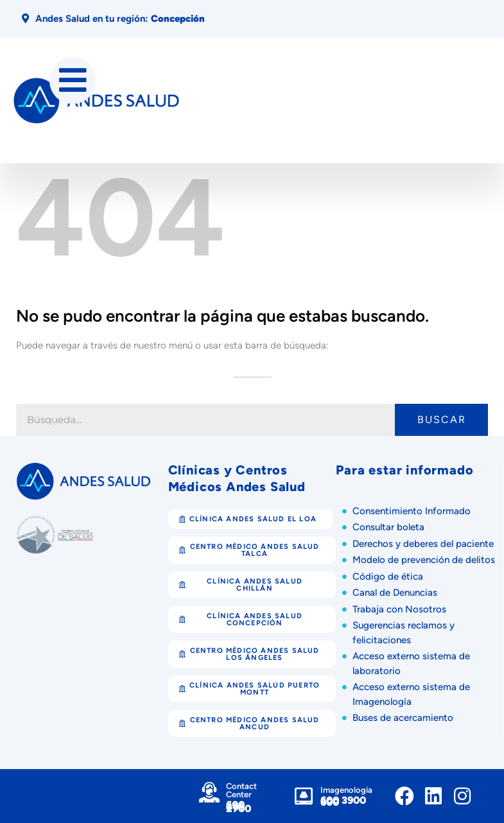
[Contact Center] (209, 792)
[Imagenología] (304, 796)
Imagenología (346, 790)
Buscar (442, 420)
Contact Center (241, 790)
